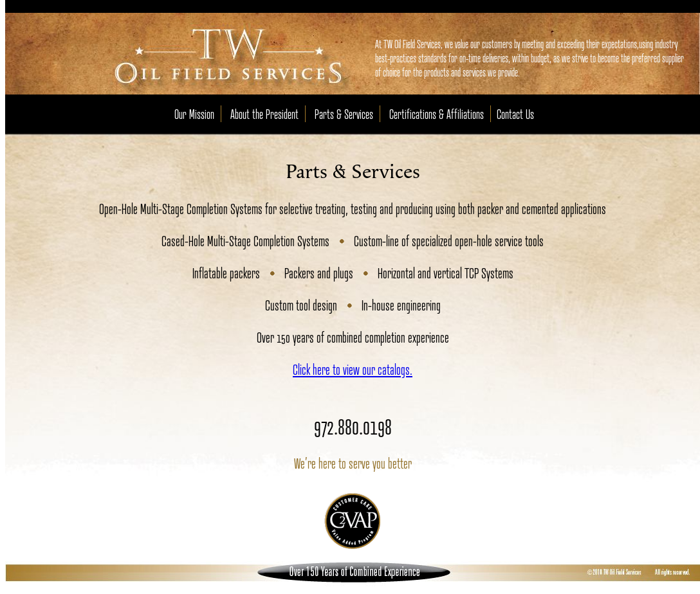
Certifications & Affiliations (437, 114)
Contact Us (515, 114)
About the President (264, 114)
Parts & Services (344, 114)
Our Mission (194, 114)
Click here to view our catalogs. (353, 369)
